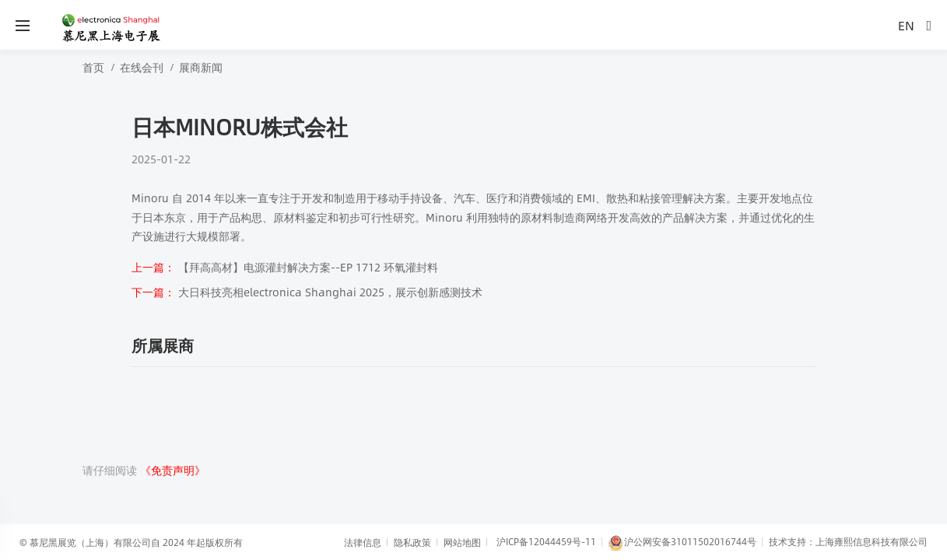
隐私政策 (412, 542)
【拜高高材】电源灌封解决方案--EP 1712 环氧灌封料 (285, 267)
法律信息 (363, 542)
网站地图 (462, 542)
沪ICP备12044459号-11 (546, 541)
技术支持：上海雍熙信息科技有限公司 (848, 541)
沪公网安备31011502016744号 (682, 542)
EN (906, 25)
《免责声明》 (173, 470)
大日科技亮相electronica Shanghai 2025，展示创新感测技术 (307, 292)
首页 (93, 67)
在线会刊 (142, 67)
